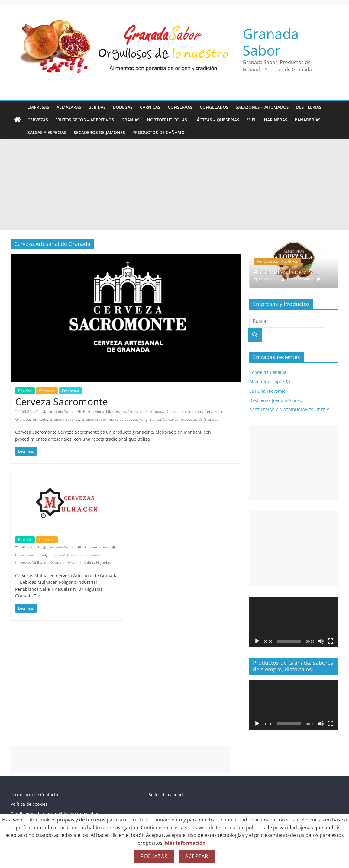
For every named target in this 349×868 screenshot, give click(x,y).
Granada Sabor (271, 42)
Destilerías (309, 107)
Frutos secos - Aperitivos (277, 261)
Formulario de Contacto (34, 794)
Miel (252, 120)
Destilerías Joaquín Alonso (276, 400)
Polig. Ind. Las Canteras (159, 419)
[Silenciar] (321, 641)
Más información (185, 843)
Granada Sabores (64, 419)
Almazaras (69, 107)
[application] (294, 622)
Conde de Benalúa (268, 372)
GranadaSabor (94, 419)
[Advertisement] (175, 185)
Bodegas (123, 107)
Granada (40, 419)
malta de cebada (123, 419)
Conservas (180, 107)
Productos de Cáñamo (158, 132)
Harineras (276, 120)
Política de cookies (29, 804)
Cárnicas (150, 107)
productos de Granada (200, 419)
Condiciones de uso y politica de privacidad (55, 814)
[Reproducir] (257, 641)
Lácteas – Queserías (217, 120)
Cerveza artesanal (31, 555)
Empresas (38, 107)
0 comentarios (93, 547)
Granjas (131, 120)
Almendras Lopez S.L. (286, 272)
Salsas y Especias (47, 132)
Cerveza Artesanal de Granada (138, 411)
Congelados (214, 107)
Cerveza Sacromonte (61, 402)
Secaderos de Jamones (99, 132)
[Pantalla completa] (331, 641)
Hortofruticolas (167, 120)
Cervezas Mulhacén (32, 563)
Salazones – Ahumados (262, 107)
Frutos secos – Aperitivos (85, 120)
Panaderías (308, 120)
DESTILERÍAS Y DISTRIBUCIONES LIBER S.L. (292, 410)
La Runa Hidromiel (268, 391)
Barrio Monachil (97, 411)
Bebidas (97, 107)
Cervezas (38, 120)
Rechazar (154, 856)
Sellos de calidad (166, 794)
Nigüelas (103, 563)
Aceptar (197, 856)
